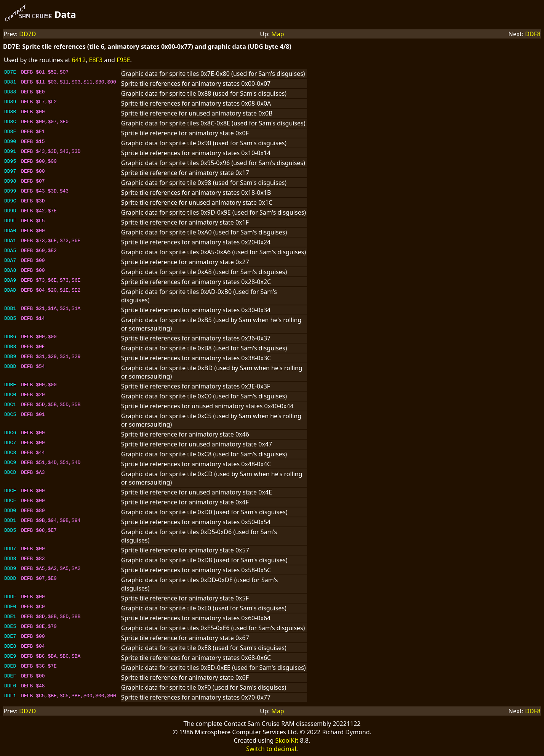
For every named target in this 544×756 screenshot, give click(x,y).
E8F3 (96, 60)
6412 (79, 60)
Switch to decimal (271, 749)
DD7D (27, 34)
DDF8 (533, 34)
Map (278, 34)
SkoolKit (287, 740)
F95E (123, 60)
